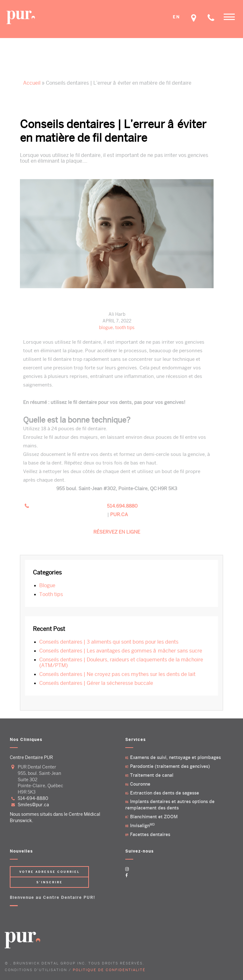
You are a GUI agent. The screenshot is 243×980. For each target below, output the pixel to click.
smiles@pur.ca (33, 805)
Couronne (140, 784)
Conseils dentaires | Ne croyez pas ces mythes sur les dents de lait (117, 674)
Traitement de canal (152, 775)
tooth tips (125, 328)
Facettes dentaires (150, 835)
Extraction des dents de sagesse (165, 793)
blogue (106, 328)
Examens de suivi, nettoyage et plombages (175, 758)
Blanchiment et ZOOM (154, 817)
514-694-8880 (33, 798)
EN (177, 17)
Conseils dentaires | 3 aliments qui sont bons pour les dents (109, 642)
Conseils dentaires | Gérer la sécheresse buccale (96, 683)
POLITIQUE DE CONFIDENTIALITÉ (109, 970)
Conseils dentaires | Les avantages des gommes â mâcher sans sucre (121, 651)
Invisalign (142, 826)
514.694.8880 (122, 506)
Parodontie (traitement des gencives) (170, 766)
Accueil (32, 83)
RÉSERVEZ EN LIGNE (117, 532)
